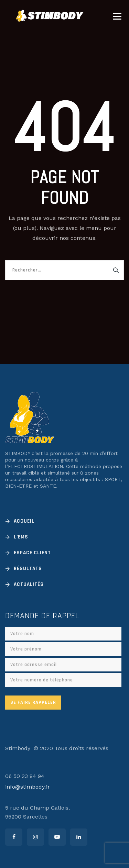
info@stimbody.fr (28, 787)
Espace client (32, 553)
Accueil (24, 521)
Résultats (28, 569)
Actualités (29, 584)
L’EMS (21, 537)
